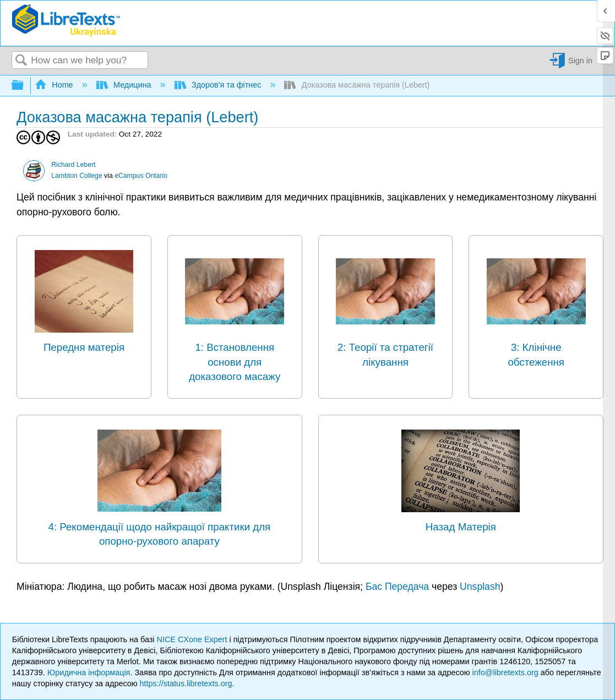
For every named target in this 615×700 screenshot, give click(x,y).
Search (21, 61)
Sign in (580, 61)
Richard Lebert (73, 165)
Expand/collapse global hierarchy (25, 86)
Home (55, 85)
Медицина (125, 85)
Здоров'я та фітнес (219, 85)
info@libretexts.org (505, 672)
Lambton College (77, 176)
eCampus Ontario (141, 176)
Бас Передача (397, 587)
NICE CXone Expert (193, 639)
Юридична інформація (89, 672)
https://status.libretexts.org (186, 683)
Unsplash (480, 587)
